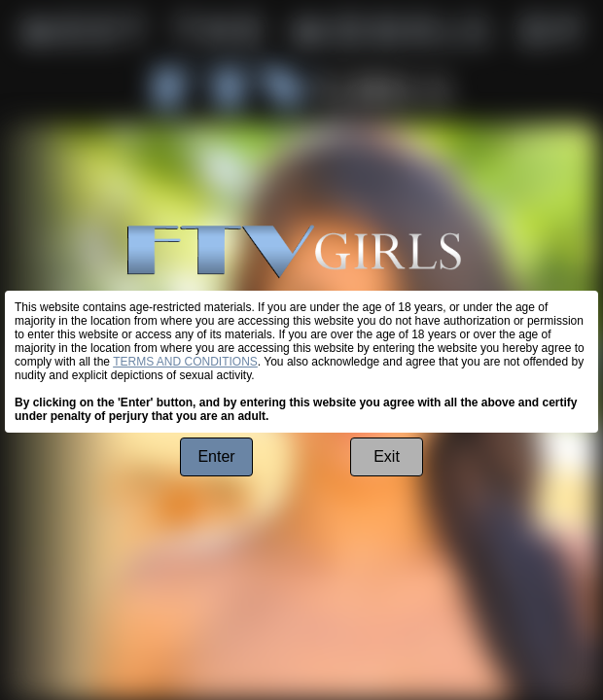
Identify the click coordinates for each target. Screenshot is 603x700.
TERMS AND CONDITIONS (185, 362)
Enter (216, 456)
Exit (387, 456)
